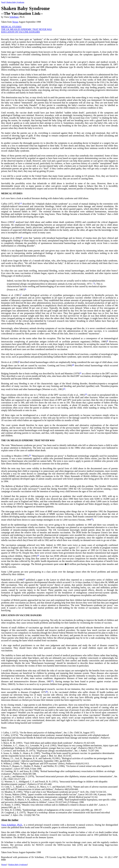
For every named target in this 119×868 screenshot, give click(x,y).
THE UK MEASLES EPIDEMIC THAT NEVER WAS (26, 29)
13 (86, 394)
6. (26, 289)
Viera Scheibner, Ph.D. (12, 825)
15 (92, 519)
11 (80, 373)
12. (3, 782)
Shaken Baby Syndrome (18, 864)
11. (2, 776)
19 (2, 810)
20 (46, 691)
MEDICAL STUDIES (11, 27)
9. (2, 766)
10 (73, 365)
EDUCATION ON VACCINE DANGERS (20, 32)
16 (38, 555)
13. (3, 787)
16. (3, 797)
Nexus (15, 22)
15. (3, 794)
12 (64, 389)
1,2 (21, 203)
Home (4, 864)
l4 (30, 455)
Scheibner (14, 17)
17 (24, 579)
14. (3, 792)
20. (3, 812)
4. (2, 745)
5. (2, 751)
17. (3, 800)
